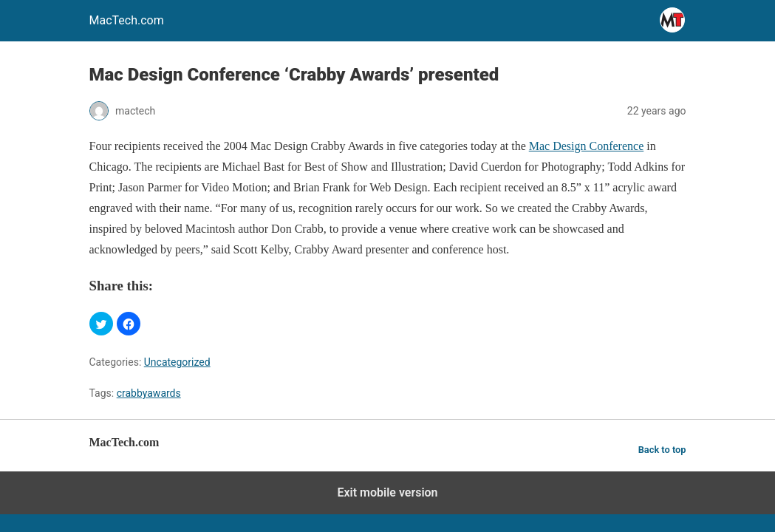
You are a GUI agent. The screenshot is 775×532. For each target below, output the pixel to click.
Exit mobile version (387, 492)
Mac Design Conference (587, 146)
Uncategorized (177, 362)
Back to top (662, 450)
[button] (101, 324)
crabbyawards (149, 393)
